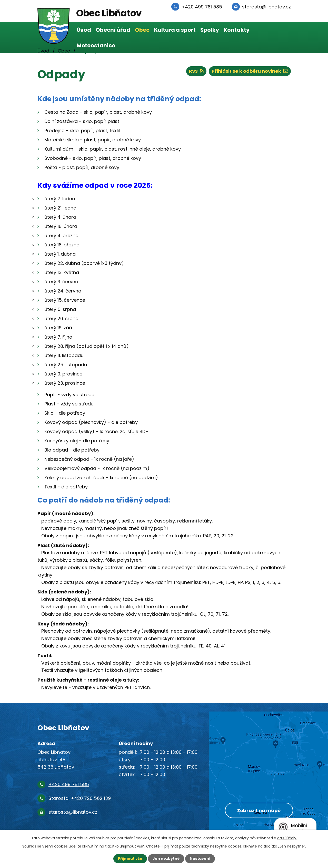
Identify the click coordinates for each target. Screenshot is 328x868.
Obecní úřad (113, 30)
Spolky (210, 30)
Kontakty (237, 30)
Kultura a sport (175, 30)
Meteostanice (96, 45)
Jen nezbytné (166, 859)
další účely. (287, 838)
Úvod (84, 30)
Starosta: (80, 798)
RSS (196, 71)
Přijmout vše (130, 859)
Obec (142, 30)
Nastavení (200, 859)
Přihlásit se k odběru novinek (250, 71)
